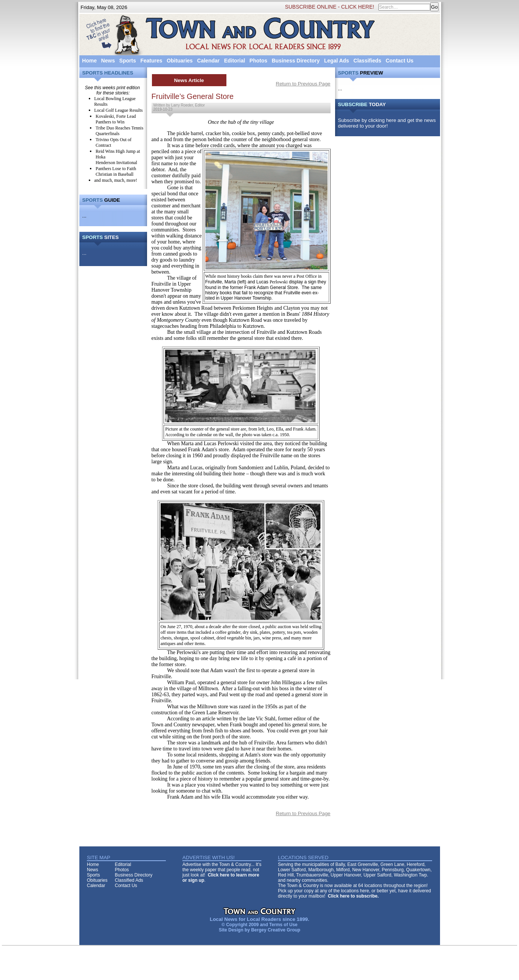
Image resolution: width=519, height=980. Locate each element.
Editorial (235, 61)
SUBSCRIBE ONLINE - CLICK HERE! (330, 7)
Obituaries (180, 61)
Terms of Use (283, 925)
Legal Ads (337, 61)
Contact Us (399, 61)
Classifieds (367, 61)
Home (89, 61)
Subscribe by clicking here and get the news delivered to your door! (387, 123)
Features (151, 61)
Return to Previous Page (303, 84)
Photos (258, 61)
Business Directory (296, 61)
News (108, 61)
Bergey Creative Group (276, 930)
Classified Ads (129, 880)
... (84, 216)
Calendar (208, 61)
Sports (127, 61)
